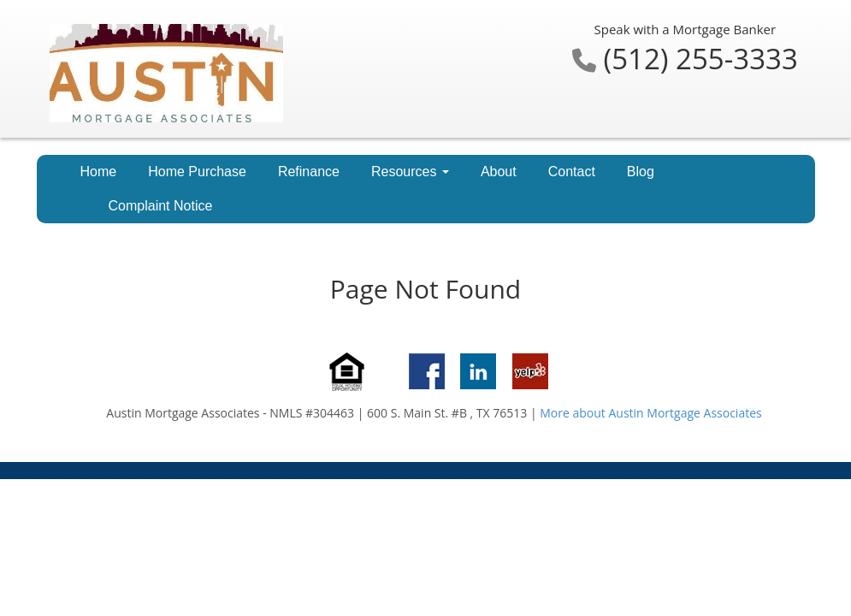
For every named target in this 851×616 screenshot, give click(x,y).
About (499, 172)
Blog (641, 172)
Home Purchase (197, 172)
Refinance (309, 172)
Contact (572, 172)
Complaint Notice (161, 206)
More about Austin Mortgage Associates (650, 413)
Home (99, 172)
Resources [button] (410, 172)
